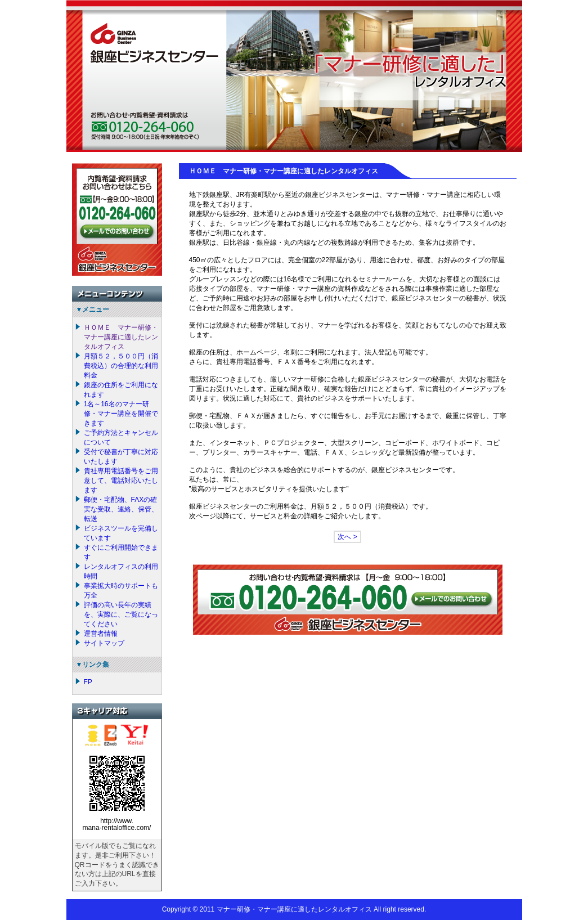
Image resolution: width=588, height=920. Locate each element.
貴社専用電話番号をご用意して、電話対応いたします (121, 481)
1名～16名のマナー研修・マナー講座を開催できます (121, 414)
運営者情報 (101, 634)
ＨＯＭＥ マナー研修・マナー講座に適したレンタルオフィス (121, 337)
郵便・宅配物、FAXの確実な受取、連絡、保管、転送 (121, 509)
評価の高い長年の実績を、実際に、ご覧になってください (121, 614)
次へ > (347, 537)
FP (88, 682)
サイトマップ (104, 643)
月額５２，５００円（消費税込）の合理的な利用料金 (121, 366)
